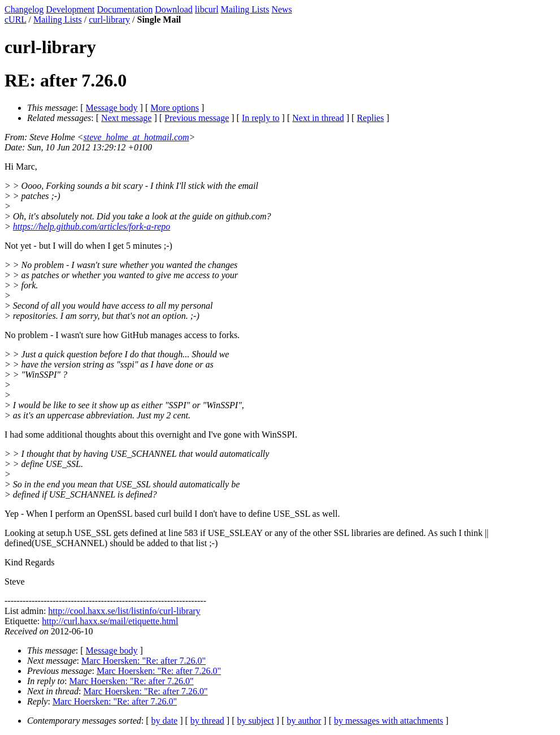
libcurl (207, 9)
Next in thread (318, 118)
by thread (207, 721)
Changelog (24, 9)
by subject (256, 721)
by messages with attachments (388, 721)
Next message (126, 118)
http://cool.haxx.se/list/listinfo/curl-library (124, 611)
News (281, 9)
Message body (112, 108)
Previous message (197, 118)
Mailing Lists (245, 9)
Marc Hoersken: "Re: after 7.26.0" (144, 661)
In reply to (261, 118)
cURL (16, 20)
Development (70, 9)
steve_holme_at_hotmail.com (136, 137)
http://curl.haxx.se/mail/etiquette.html (110, 621)
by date (165, 721)
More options (175, 108)
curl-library (109, 20)
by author (304, 721)
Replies (370, 118)
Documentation (125, 9)
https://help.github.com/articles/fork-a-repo (92, 226)
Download (174, 9)
